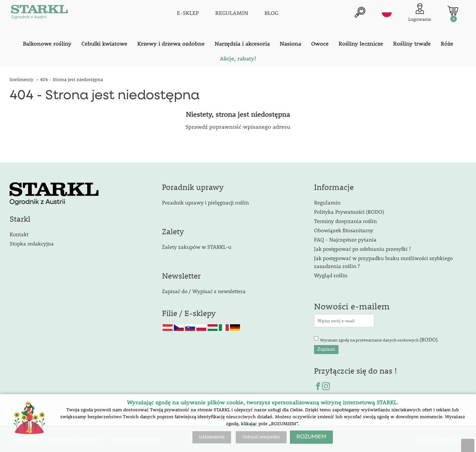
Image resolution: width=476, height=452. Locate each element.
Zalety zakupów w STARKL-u (197, 247)
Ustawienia (212, 437)
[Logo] (39, 13)
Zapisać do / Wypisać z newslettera (204, 291)
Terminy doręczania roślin (345, 221)
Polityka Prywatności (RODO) (349, 212)
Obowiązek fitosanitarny (344, 230)
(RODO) (429, 339)
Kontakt (19, 234)
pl (387, 12)
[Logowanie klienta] (420, 13)
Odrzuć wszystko (261, 437)
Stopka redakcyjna (32, 243)
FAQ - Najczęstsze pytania (345, 239)
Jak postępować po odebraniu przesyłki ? (362, 249)
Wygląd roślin (331, 275)
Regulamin (327, 202)
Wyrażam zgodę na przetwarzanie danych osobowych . (379, 339)
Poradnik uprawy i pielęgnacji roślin (205, 202)
